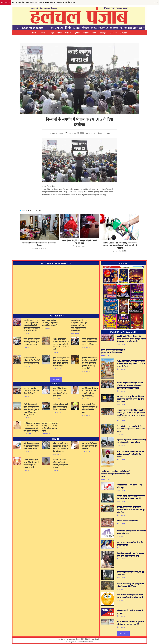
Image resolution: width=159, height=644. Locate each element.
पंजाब (68, 33)
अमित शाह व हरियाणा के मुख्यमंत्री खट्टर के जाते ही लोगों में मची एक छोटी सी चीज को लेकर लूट (60, 447)
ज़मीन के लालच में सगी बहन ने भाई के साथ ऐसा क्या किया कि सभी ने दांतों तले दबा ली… (131, 596)
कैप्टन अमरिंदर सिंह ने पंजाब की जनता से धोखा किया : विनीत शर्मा (31, 391)
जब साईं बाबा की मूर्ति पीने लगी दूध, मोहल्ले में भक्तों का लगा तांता (79, 242)
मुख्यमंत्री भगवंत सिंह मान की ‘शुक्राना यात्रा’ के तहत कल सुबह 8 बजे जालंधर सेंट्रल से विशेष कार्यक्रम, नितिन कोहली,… (79, 325)
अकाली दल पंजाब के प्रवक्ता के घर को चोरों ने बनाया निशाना (39, 244)
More (113, 33)
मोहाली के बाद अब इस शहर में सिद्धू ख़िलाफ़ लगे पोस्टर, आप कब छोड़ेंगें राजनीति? (130, 623)
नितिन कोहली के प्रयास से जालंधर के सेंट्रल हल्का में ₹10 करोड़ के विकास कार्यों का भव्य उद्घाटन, (131, 429)
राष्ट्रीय (94, 33)
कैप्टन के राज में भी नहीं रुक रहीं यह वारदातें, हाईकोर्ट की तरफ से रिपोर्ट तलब (130, 585)
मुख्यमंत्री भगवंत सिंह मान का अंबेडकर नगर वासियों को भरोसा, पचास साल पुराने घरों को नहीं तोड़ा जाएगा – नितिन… (89, 363)
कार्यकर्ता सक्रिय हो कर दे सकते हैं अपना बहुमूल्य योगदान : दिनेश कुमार (60, 407)
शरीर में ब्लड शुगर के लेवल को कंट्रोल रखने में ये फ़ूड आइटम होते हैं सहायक (31, 446)
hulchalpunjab (57, 133)
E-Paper (123, 33)
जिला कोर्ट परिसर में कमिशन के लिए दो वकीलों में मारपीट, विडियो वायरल (32, 360)
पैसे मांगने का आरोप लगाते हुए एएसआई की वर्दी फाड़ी (130, 612)
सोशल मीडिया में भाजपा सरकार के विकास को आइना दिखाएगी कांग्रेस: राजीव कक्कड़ (60, 392)
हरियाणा (86, 33)
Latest (101, 133)
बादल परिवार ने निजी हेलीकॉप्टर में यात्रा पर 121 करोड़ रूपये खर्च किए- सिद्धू (90, 408)
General (92, 133)
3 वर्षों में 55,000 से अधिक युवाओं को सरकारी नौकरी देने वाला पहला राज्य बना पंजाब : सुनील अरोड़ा (115, 474)
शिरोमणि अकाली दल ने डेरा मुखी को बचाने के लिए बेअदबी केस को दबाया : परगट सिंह (131, 497)
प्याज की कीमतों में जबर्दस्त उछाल (127, 521)
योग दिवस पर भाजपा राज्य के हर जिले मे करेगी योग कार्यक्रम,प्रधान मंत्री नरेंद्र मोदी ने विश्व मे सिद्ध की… (32, 427)
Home (35, 33)
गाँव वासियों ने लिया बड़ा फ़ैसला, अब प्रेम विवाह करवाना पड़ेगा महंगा (131, 532)
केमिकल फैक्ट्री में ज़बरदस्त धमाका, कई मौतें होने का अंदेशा (130, 573)
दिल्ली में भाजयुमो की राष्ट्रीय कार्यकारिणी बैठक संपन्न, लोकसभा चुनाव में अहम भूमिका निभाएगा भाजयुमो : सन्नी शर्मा (31, 409)
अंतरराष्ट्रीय (103, 33)
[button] (68, 33)
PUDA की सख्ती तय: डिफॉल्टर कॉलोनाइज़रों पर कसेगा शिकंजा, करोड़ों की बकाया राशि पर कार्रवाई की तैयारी (61, 344)
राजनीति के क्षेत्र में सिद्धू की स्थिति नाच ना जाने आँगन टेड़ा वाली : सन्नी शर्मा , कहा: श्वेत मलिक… (90, 392)
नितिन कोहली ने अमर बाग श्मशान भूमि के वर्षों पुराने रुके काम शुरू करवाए (32, 341)
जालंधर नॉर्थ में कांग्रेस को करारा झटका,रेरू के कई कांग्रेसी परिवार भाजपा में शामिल (50, 427)
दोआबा (60, 33)
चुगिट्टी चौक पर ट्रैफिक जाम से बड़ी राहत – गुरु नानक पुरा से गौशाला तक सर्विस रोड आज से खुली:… (61, 362)
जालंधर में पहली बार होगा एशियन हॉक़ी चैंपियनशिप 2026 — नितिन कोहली (89, 341)
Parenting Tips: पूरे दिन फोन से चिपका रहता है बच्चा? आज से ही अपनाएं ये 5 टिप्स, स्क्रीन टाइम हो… (130, 399)
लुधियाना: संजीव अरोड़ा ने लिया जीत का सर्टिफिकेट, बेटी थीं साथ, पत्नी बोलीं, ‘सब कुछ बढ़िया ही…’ (131, 509)
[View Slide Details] (123, 298)
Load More (56, 379)
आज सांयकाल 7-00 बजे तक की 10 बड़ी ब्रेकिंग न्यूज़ (129, 486)
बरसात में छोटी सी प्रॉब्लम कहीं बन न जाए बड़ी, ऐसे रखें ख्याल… (90, 446)
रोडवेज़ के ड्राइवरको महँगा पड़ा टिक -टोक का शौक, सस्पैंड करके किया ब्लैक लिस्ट (130, 555)
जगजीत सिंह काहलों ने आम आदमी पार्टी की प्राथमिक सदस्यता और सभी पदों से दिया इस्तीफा (130, 454)
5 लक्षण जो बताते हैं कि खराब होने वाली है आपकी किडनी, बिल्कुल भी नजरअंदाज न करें (31, 463)
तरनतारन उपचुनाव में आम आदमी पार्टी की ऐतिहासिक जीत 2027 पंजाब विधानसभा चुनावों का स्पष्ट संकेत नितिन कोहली (130, 385)
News (108, 133)
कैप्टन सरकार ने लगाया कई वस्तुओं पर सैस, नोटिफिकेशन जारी (130, 544)
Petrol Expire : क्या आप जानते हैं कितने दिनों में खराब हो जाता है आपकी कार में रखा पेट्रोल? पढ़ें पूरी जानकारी (120, 245)
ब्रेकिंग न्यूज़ (47, 33)
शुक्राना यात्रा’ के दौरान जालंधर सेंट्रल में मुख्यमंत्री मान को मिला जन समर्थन (50, 323)
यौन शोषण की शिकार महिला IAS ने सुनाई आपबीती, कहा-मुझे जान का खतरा (60, 463)
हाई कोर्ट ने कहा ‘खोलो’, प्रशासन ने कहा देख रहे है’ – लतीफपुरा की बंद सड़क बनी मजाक (131, 441)
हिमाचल (77, 33)
